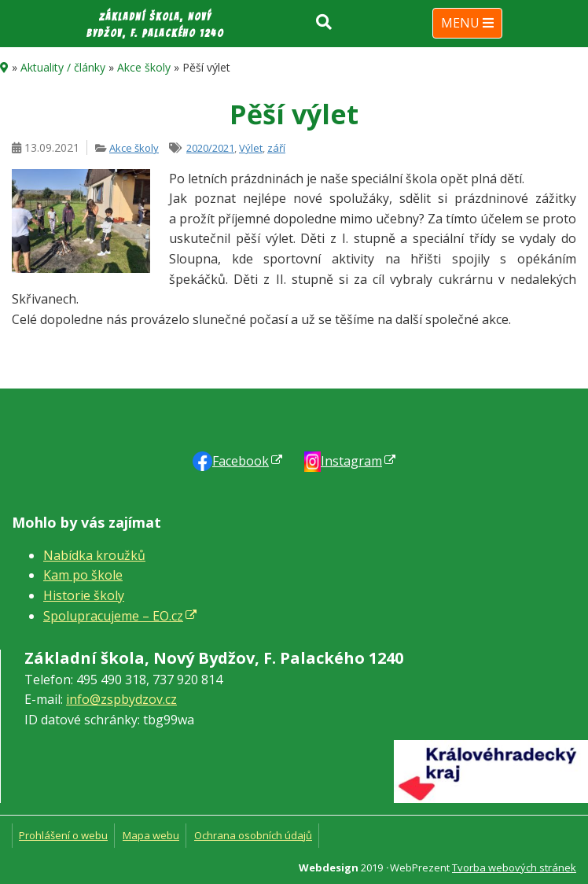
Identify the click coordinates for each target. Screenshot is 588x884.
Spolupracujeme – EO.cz (113, 616)
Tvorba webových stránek (514, 867)
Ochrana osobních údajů (253, 835)
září (276, 148)
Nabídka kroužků (94, 555)
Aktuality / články (63, 67)
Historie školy (84, 595)
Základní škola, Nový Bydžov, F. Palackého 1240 (155, 25)
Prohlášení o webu (63, 835)
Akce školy (144, 67)
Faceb (241, 461)
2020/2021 (210, 148)
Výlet (251, 148)
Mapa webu (151, 835)
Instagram (351, 461)
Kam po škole (83, 575)
